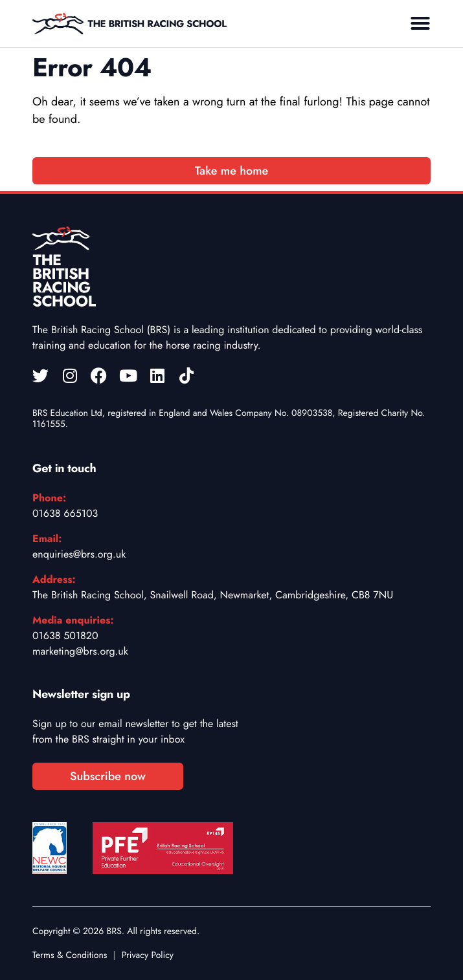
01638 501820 (65, 636)
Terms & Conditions (70, 955)
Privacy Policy (148, 955)
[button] (420, 23)
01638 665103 (65, 513)
